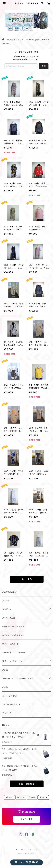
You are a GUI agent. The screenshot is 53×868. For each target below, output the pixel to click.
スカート (6, 601)
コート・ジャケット (10, 696)
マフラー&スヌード (11, 644)
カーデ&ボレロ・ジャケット (14, 653)
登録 (44, 66)
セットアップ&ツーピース (13, 627)
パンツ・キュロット (10, 618)
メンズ (5, 670)
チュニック (7, 713)
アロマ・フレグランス (11, 704)
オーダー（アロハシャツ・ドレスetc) (18, 678)
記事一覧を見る (27, 784)
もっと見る (27, 579)
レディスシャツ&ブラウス (13, 635)
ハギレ (5, 687)
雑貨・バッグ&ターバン (12, 661)
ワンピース (7, 609)
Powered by (27, 854)
